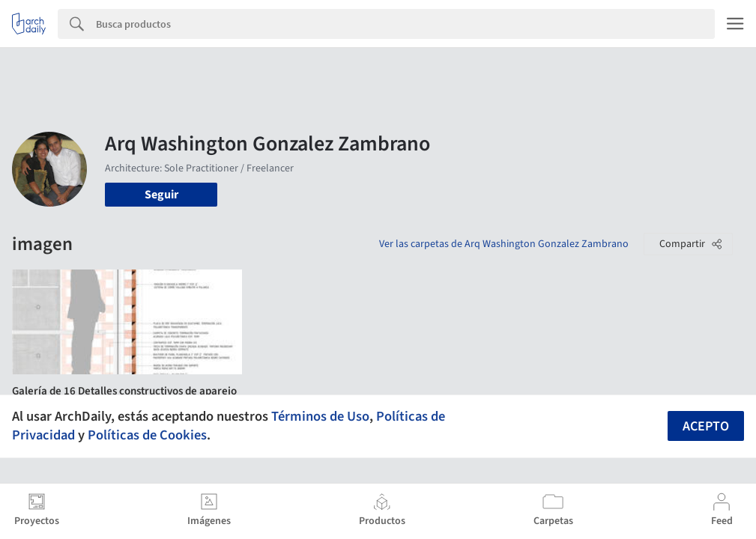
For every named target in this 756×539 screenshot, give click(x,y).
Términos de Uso (320, 416)
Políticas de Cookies (147, 435)
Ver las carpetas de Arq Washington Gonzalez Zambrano (504, 244)
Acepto (706, 426)
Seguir (161, 195)
